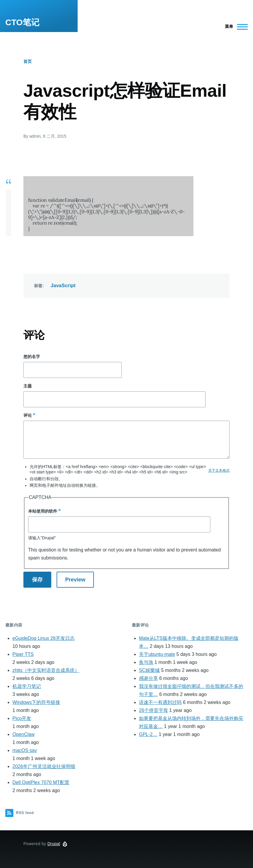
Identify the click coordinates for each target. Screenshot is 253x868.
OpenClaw (24, 734)
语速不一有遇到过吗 (160, 702)
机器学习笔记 (27, 686)
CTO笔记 (22, 22)
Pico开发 (22, 718)
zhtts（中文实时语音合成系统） (46, 670)
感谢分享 (148, 678)
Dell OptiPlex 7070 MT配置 (41, 782)
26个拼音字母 (153, 710)
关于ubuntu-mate (157, 654)
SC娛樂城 (149, 670)
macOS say (25, 750)
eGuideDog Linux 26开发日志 (44, 638)
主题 (28, 386)
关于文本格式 (219, 470)
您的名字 (32, 357)
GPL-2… (148, 734)
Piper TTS (23, 654)
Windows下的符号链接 (36, 702)
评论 (28, 415)
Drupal (54, 844)
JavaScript (63, 286)
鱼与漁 (146, 662)
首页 (28, 61)
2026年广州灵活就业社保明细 (44, 766)
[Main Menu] (234, 27)
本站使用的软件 (43, 511)
